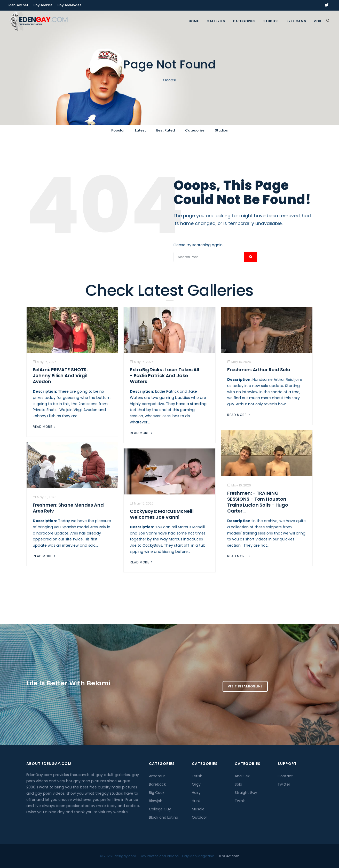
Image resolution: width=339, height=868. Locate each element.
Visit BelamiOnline (245, 686)
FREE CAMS (296, 21)
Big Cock (157, 793)
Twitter (284, 784)
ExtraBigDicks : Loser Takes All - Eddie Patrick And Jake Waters (165, 375)
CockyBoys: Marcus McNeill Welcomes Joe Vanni (162, 514)
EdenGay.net (18, 5)
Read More (45, 427)
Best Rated (165, 130)
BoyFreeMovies (69, 5)
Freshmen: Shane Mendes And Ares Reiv (68, 508)
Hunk (196, 801)
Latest (140, 130)
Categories (244, 21)
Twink (240, 801)
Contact (285, 776)
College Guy (160, 809)
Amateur (157, 776)
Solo (238, 784)
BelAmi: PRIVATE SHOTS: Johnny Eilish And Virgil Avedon (60, 375)
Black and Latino (164, 817)
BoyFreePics (43, 5)
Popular (118, 130)
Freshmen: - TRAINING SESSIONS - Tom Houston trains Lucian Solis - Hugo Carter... (258, 502)
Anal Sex (242, 776)
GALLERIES (216, 21)
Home (194, 21)
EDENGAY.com (228, 856)
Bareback (157, 784)
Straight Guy (246, 793)
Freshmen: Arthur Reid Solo (259, 370)
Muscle (198, 809)
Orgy (196, 784)
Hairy (196, 793)
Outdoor (199, 817)
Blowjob (156, 801)
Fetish (197, 776)
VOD (318, 21)
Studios (271, 21)
